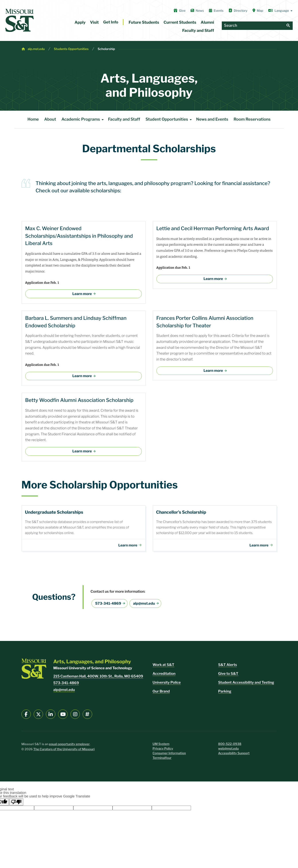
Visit (94, 22)
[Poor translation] (16, 804)
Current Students (180, 22)
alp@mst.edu (144, 605)
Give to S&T (228, 675)
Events (216, 11)
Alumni (207, 22)
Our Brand (161, 693)
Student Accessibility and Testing (246, 684)
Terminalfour (162, 760)
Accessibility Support (234, 755)
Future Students (144, 22)
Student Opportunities (169, 120)
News (197, 11)
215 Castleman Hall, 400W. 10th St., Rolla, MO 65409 (98, 678)
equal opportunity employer (69, 746)
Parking (225, 693)
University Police (167, 684)
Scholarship (106, 49)
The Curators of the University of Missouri (64, 751)
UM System (161, 746)
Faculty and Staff (198, 31)
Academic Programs (83, 120)
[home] (19, 20)
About (50, 119)
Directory (238, 11)
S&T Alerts (228, 666)
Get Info (111, 22)
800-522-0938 (230, 746)
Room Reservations (252, 119)
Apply (80, 22)
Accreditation (164, 675)
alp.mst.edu (36, 49)
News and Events (212, 119)
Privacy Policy (163, 750)
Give (180, 11)
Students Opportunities (71, 49)
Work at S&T (164, 666)
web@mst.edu (229, 750)
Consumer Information (169, 755)
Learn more (82, 294)
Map (258, 11)
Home (33, 119)
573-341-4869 (108, 605)
